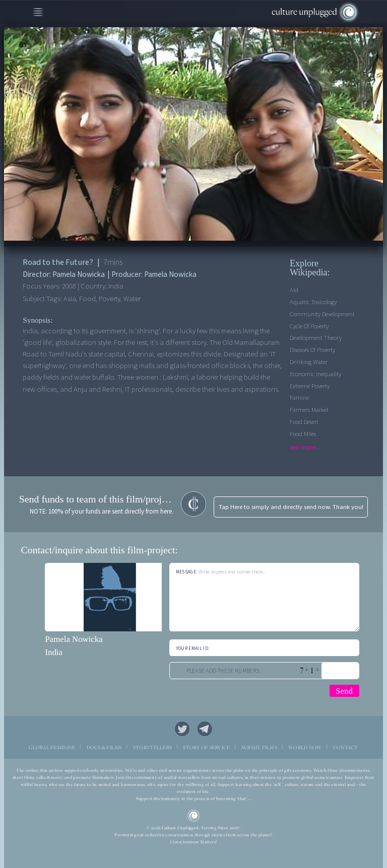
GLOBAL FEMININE (52, 747)
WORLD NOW (305, 747)
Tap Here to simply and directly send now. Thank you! (291, 507)
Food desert (304, 422)
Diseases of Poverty (312, 350)
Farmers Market (309, 410)
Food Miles (303, 434)
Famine (299, 398)
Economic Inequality (315, 374)
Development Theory (316, 338)
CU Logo (194, 816)
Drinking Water (309, 362)
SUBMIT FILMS (259, 747)
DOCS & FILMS (104, 747)
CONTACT (346, 747)
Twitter (182, 729)
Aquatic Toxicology (313, 302)
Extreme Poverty (310, 386)
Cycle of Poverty (309, 326)
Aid (294, 290)
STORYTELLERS (152, 747)
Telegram (205, 729)
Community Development (322, 314)
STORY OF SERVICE (206, 747)
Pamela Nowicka (74, 639)
